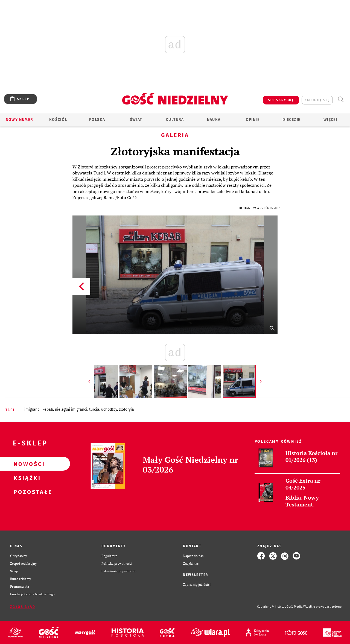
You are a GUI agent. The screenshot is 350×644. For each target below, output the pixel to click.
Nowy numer (20, 120)
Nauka (214, 120)
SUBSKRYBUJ (281, 100)
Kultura (175, 120)
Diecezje (291, 120)
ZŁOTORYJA (126, 410)
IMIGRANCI (32, 410)
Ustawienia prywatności (119, 571)
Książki (26, 478)
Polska (97, 120)
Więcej (330, 120)
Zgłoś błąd (23, 607)
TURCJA (94, 410)
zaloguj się (317, 100)
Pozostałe (26, 492)
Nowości (26, 464)
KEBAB (48, 410)
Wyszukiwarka (341, 99)
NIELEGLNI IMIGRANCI (71, 410)
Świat (136, 120)
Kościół (58, 120)
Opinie (253, 120)
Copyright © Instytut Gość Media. (280, 607)
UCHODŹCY (109, 410)
